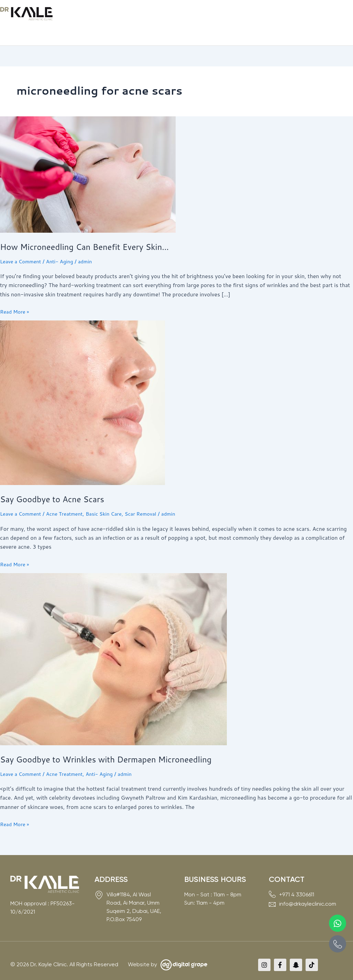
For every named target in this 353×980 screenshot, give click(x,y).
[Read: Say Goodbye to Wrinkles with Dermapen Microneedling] (113, 644)
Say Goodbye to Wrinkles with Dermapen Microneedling (116, 745)
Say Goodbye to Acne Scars (57, 484)
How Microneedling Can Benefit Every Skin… (93, 232)
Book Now (335, 15)
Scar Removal (153, 499)
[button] (95, 15)
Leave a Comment (23, 247)
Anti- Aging (65, 247)
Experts (163, 15)
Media (238, 15)
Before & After (201, 15)
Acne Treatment (70, 499)
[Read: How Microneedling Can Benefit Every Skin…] (88, 159)
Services (130, 15)
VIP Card (267, 15)
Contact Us (298, 15)
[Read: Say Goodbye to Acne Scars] (82, 387)
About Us (95, 15)
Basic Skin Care (113, 499)
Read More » (16, 297)
